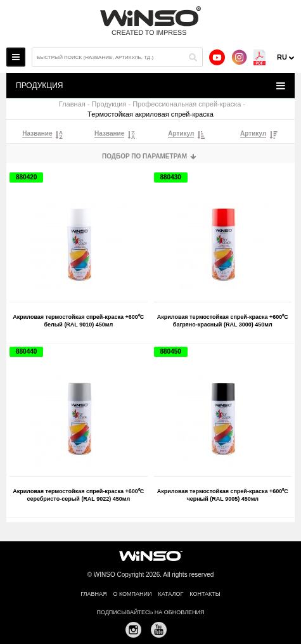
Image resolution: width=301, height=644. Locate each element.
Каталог (171, 594)
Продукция (109, 104)
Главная (72, 104)
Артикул (181, 134)
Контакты (205, 594)
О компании (132, 594)
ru (282, 57)
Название (37, 134)
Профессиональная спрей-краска (187, 104)
